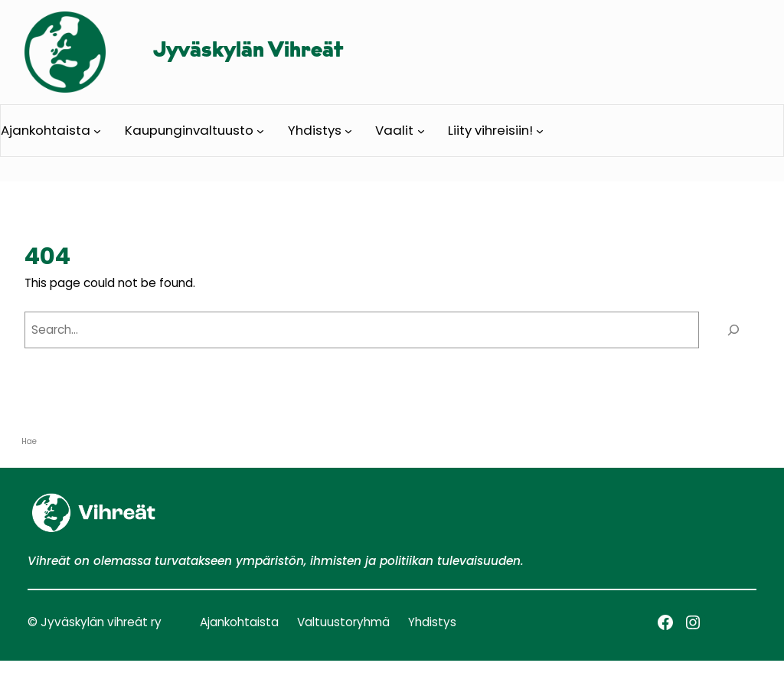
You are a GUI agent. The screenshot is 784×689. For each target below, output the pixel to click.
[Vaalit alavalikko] (421, 130)
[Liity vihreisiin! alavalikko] (540, 130)
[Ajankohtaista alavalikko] (97, 130)
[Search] (733, 330)
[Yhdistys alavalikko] (348, 130)
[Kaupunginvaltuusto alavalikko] (260, 130)
